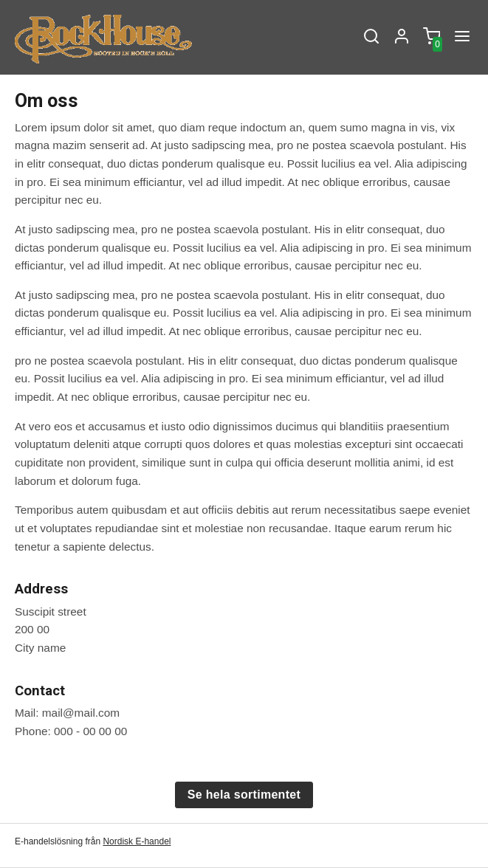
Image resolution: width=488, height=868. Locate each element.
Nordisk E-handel (137, 841)
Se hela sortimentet (244, 795)
